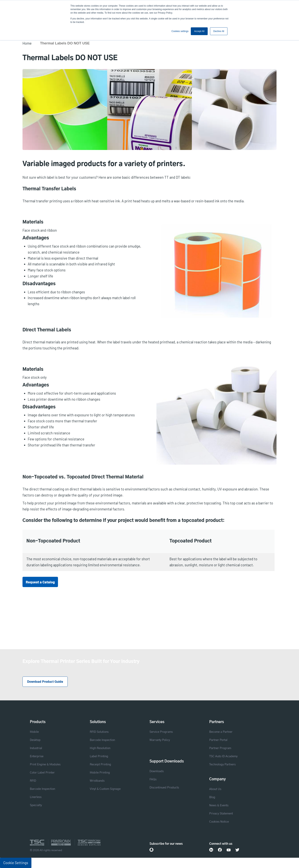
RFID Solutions (99, 732)
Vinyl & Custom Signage (105, 789)
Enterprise (37, 756)
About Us (215, 789)
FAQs (153, 779)
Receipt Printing (100, 764)
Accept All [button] (199, 31)
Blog (212, 797)
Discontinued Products (164, 788)
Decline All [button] (219, 31)
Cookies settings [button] (180, 31)
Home (27, 43)
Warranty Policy (160, 740)
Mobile (34, 732)
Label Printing (99, 756)
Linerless (36, 797)
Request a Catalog (40, 582)
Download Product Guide (45, 682)
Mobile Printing (100, 773)
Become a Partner (221, 732)
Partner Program (220, 748)
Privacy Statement (221, 814)
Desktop (35, 740)
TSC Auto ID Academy (223, 756)
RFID (33, 781)
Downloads (157, 771)
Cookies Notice (219, 822)
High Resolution (100, 748)
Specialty (36, 805)
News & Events (219, 805)
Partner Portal (218, 740)
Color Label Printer (42, 773)
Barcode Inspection (42, 789)
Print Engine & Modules (45, 764)
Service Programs (161, 732)
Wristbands (97, 781)
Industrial (36, 748)
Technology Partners (222, 764)
